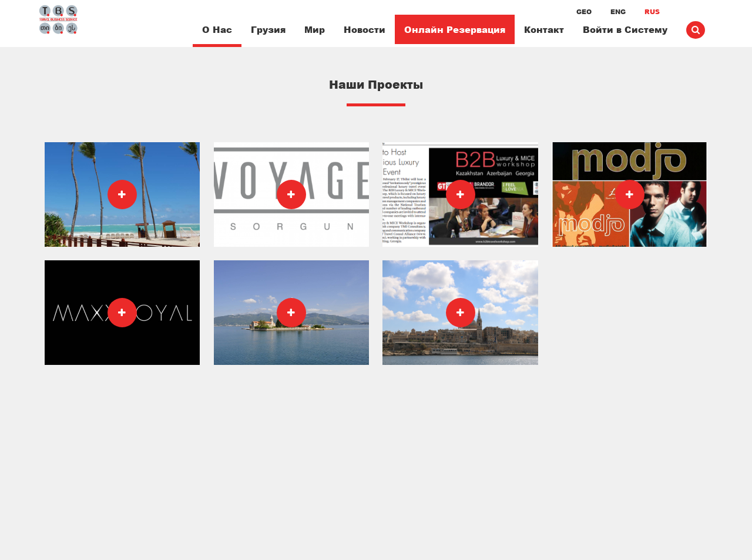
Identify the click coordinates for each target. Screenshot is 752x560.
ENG (618, 11)
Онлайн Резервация (455, 29)
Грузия (268, 29)
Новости (365, 29)
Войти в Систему (625, 29)
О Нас (217, 29)
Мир (315, 29)
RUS (652, 11)
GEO (584, 11)
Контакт (544, 29)
